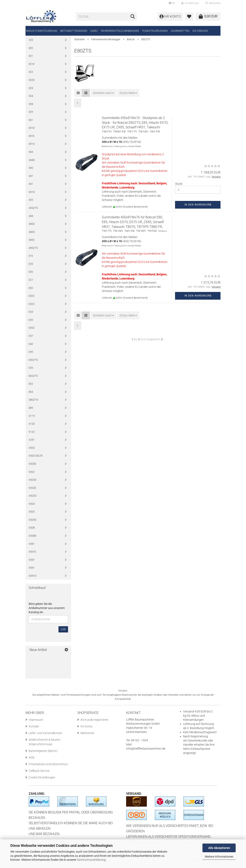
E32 (31, 291)
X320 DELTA (36, 459)
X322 (32, 475)
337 (31, 179)
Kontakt (34, 729)
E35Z (32, 331)
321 (31, 59)
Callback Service (39, 774)
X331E (32, 555)
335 (31, 171)
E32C (32, 307)
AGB (32, 760)
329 (31, 115)
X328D (33, 539)
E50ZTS (33, 363)
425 (31, 203)
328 (31, 107)
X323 (32, 507)
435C (32, 243)
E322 (32, 299)
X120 (32, 427)
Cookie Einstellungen (42, 780)
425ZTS (33, 211)
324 (31, 99)
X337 (32, 563)
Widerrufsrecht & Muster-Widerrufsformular (45, 745)
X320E (32, 467)
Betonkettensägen (74, 31)
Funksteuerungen (155, 31)
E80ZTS (33, 403)
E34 (31, 315)
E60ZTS (33, 379)
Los (63, 632)
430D (32, 227)
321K (32, 67)
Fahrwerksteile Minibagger (120, 31)
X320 (32, 451)
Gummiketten (180, 31)
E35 (31, 323)
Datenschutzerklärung (91, 860)
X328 (32, 531)
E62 (31, 387)
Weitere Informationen (219, 857)
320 (31, 51)
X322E (32, 491)
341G (32, 195)
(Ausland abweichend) (135, 210)
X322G (33, 499)
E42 (31, 347)
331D (32, 131)
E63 (31, 395)
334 (31, 155)
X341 (32, 571)
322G (32, 83)
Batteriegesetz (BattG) (43, 754)
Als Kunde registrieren (94, 723)
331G (32, 147)
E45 (31, 355)
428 (31, 219)
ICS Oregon (200, 31)
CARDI (94, 31)
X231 (32, 443)
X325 (32, 515)
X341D (33, 579)
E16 (31, 259)
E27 (31, 283)
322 (31, 75)
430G (32, 235)
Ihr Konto (86, 729)
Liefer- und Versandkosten (45, 736)
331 (31, 123)
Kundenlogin (190, 3)
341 (31, 187)
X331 (32, 546)
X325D (33, 523)
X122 (32, 435)
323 (31, 91)
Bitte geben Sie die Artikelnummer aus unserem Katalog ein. (47, 611)
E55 (31, 371)
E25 (31, 267)
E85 (31, 411)
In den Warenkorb (198, 208)
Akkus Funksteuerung (42, 31)
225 (31, 43)
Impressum (36, 723)
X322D (33, 483)
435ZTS (33, 251)
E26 (31, 275)
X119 (32, 419)
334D (32, 163)
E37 (31, 339)
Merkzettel (213, 3)
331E (32, 139)
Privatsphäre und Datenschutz (48, 767)
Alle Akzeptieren (219, 848)
